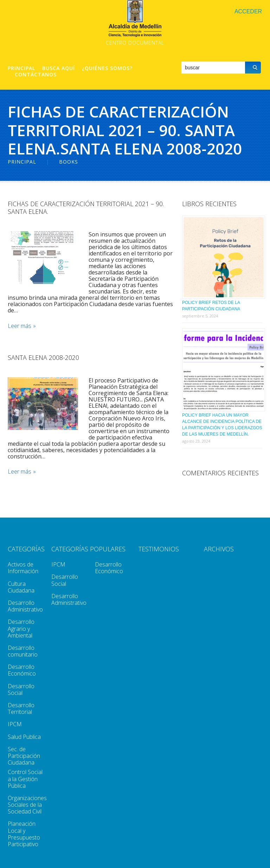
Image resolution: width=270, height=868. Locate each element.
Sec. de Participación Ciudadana (24, 756)
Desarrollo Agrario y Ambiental (21, 628)
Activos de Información (23, 568)
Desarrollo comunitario (23, 651)
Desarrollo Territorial (21, 708)
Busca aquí (59, 68)
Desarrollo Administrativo (25, 606)
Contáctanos (36, 75)
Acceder (248, 11)
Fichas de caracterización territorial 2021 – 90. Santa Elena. (86, 208)
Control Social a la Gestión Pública (25, 779)
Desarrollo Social (21, 689)
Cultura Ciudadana (21, 587)
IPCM (15, 724)
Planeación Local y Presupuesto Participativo (24, 834)
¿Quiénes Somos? (107, 68)
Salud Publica (24, 737)
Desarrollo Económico (22, 670)
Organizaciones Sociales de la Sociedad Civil (27, 805)
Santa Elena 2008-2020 (43, 357)
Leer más (20, 326)
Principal (21, 68)
